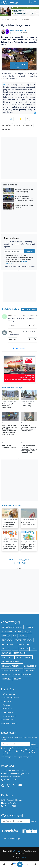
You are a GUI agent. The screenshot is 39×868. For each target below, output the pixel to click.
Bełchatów (7, 640)
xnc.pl (24, 857)
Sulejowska (19, 125)
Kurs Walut (7, 709)
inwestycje (7, 653)
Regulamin (7, 701)
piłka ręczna (8, 644)
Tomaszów (7, 679)
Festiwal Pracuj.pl (10, 723)
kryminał (6, 675)
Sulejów (27, 632)
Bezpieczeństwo (23, 644)
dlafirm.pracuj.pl (9, 716)
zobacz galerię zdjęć (19, 66)
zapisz (34, 744)
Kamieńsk (24, 649)
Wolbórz (6, 649)
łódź (15, 649)
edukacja (23, 636)
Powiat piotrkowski (24, 640)
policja (18, 632)
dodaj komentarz (29, 309)
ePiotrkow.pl (5, 20)
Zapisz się (30, 251)
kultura (17, 675)
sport (33, 649)
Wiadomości (26, 20)
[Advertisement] (19, 158)
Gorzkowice (8, 657)
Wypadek (6, 130)
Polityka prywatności (11, 698)
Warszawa (29, 670)
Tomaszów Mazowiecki (12, 670)
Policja (29, 125)
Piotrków (6, 125)
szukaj (34, 821)
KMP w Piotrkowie (24, 657)
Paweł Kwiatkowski (17, 30)
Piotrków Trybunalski (12, 627)
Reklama (6, 705)
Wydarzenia (16, 20)
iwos (27, 30)
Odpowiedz (13, 325)
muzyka (18, 679)
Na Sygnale (7, 632)
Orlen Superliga (30, 666)
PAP (14, 636)
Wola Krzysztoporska (12, 662)
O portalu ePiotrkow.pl (11, 839)
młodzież (27, 675)
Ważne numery (9, 694)
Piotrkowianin (21, 653)
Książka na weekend (11, 666)
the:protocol (8, 720)
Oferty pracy (8, 712)
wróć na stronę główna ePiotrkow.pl (19, 561)
